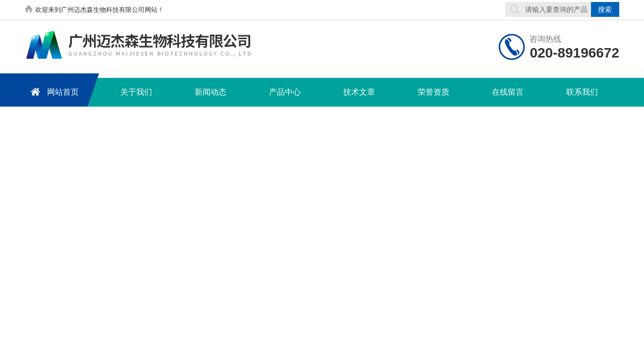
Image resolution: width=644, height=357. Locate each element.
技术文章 (359, 92)
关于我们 (136, 92)
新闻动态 (211, 92)
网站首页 (53, 91)
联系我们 (582, 92)
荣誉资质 (433, 92)
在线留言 (508, 92)
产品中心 (285, 92)
